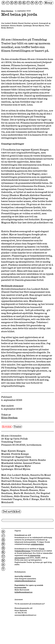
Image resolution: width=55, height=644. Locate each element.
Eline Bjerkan (7, 11)
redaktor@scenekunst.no (25, 581)
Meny (48, 3)
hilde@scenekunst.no (23, 592)
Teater (18, 427)
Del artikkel (11, 511)
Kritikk (7, 427)
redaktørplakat (37, 544)
